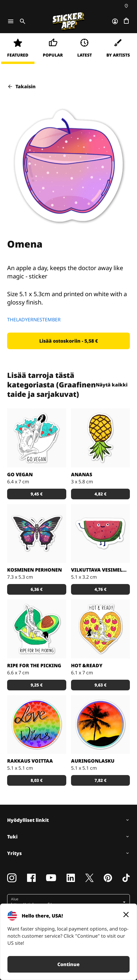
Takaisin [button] (21, 86)
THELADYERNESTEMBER (34, 320)
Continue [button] (68, 964)
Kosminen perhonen (34, 570)
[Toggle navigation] (11, 21)
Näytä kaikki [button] (116, 385)
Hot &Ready (87, 665)
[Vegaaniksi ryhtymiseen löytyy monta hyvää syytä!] (37, 438)
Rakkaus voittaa (30, 761)
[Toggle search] (21, 21)
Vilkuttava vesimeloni (101, 570)
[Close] (126, 915)
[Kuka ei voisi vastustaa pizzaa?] (101, 629)
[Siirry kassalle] (126, 21)
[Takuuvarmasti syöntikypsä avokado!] (37, 629)
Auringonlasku (93, 761)
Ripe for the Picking (34, 665)
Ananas (82, 474)
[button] (68, 341)
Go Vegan (20, 474)
